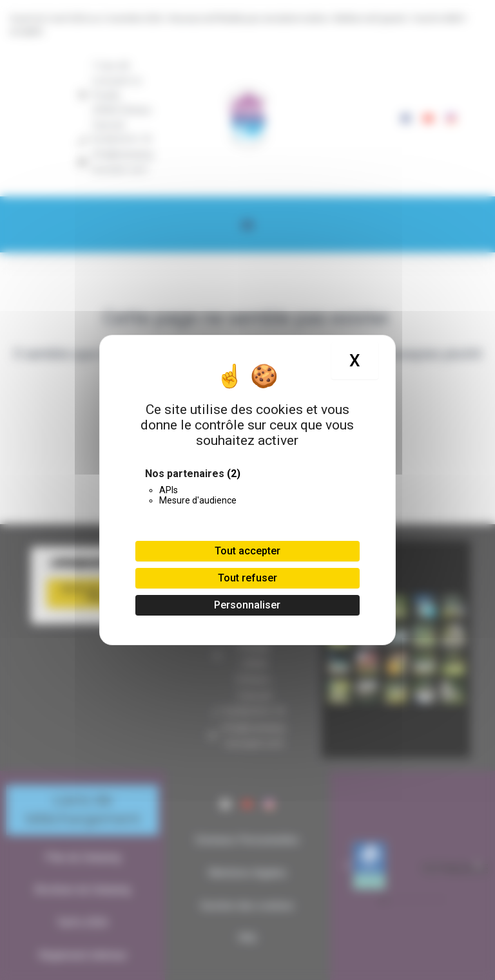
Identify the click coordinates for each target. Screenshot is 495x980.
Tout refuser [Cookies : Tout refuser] (247, 578)
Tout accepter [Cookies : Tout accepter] (247, 551)
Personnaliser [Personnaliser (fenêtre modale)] (247, 605)
